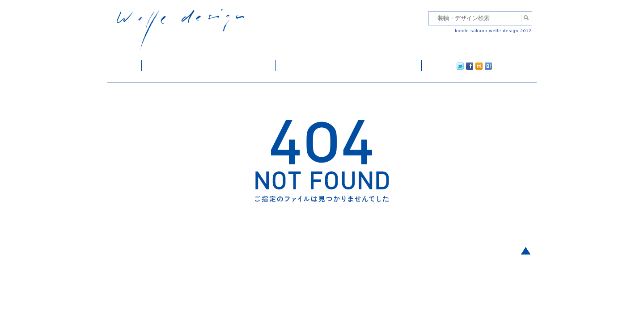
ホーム (125, 66)
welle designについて (319, 66)
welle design (180, 30)
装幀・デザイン (172, 66)
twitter (432, 66)
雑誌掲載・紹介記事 (239, 66)
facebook (445, 66)
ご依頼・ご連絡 (392, 66)
